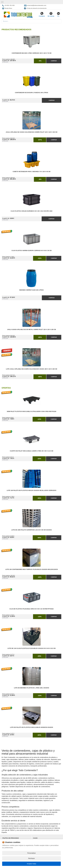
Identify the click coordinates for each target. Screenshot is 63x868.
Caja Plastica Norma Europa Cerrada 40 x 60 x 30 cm (32, 251)
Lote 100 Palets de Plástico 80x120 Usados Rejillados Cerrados (32, 490)
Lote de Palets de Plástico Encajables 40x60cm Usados (31, 727)
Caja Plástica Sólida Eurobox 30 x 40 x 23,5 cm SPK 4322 (31, 211)
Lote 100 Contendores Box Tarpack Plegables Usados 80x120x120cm (31, 569)
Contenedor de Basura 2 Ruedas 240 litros (31, 93)
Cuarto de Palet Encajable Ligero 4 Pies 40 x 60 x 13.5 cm (31, 451)
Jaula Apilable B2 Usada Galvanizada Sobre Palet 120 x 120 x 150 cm (31, 132)
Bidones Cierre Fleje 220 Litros (31, 290)
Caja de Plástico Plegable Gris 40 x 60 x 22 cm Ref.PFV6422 (31, 609)
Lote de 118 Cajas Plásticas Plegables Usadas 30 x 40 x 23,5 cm (31, 648)
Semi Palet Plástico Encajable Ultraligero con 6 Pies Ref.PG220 (32, 411)
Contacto (42, 14)
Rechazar (32, 858)
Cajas (35, 838)
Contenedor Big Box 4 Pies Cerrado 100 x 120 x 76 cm (32, 53)
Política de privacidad (11, 838)
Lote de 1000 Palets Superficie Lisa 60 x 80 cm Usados (31, 530)
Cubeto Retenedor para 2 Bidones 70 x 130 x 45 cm (31, 172)
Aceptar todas (31, 864)
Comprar (54, 61)
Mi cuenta (51, 14)
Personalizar (32, 853)
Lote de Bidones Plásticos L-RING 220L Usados (31, 688)
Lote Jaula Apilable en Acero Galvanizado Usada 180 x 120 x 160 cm (31, 369)
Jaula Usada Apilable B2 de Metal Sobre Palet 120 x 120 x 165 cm (31, 330)
